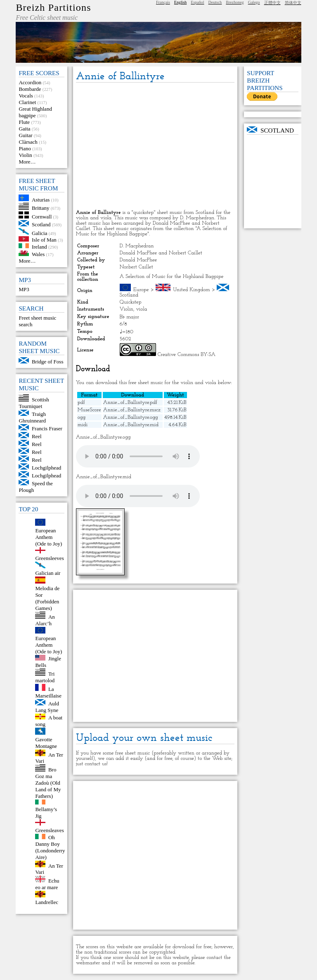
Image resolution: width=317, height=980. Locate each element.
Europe (141, 290)
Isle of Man (44, 240)
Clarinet (27, 102)
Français (163, 2)
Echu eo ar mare (47, 884)
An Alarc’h (45, 620)
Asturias (41, 199)
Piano (25, 148)
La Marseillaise (48, 692)
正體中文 (272, 3)
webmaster (88, 963)
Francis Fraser (47, 428)
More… (27, 162)
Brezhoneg (235, 2)
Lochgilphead (46, 468)
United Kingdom (192, 290)
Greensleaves (49, 830)
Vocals (26, 96)
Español (197, 2)
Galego (254, 2)
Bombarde (30, 89)
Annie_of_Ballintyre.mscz (132, 410)
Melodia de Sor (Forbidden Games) (47, 598)
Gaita (24, 129)
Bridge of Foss (48, 362)
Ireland (39, 246)
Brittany (41, 208)
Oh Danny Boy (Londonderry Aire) (50, 847)
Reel (37, 436)
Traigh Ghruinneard (32, 417)
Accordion (30, 82)
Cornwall (42, 217)
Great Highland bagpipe (35, 112)
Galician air (48, 573)
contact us (96, 764)
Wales (38, 254)
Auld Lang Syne (47, 707)
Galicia (40, 233)
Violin (25, 155)
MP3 (24, 289)
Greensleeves (49, 558)
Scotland (41, 224)
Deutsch (215, 2)
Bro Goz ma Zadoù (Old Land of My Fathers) (48, 783)
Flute (24, 122)
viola (141, 309)
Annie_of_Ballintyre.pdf (130, 402)
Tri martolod (45, 677)
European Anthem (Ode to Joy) (48, 537)
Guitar (25, 135)
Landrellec (47, 902)
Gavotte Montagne (46, 743)
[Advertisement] (155, 147)
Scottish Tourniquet (34, 403)
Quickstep (131, 302)
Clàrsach (28, 142)
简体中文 (293, 3)
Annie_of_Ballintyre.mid (131, 425)
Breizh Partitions (53, 7)
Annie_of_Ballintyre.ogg (131, 417)
